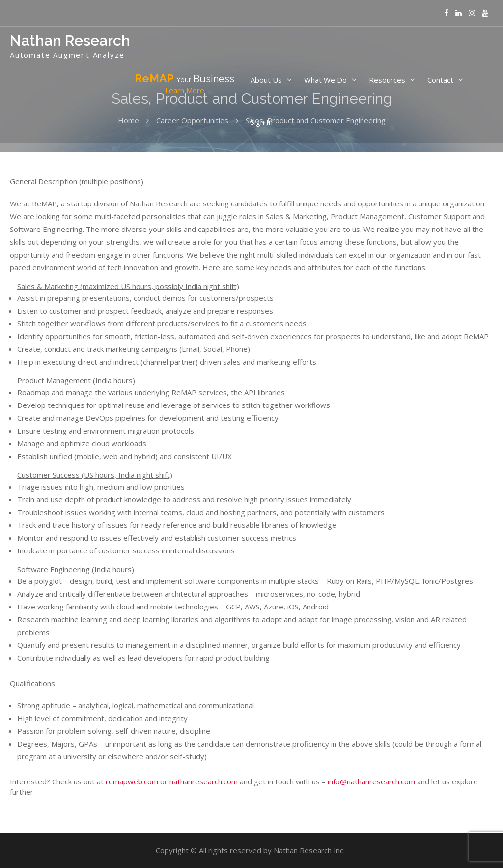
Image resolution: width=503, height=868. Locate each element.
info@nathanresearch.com (371, 781)
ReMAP (184, 84)
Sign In (262, 122)
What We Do (325, 80)
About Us (266, 80)
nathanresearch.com (204, 781)
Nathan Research (70, 41)
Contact (440, 80)
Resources (387, 80)
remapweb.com (132, 781)
